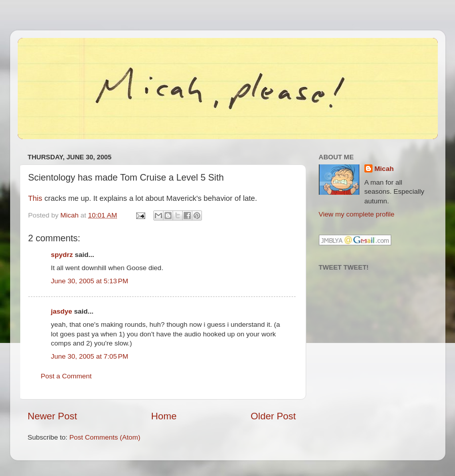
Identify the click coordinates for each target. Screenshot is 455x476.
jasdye (62, 311)
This (35, 198)
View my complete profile (357, 214)
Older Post (273, 416)
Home (164, 416)
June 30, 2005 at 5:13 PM (90, 281)
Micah (384, 169)
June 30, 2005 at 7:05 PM (90, 356)
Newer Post (53, 416)
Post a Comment (67, 376)
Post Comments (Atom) (105, 437)
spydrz (62, 255)
